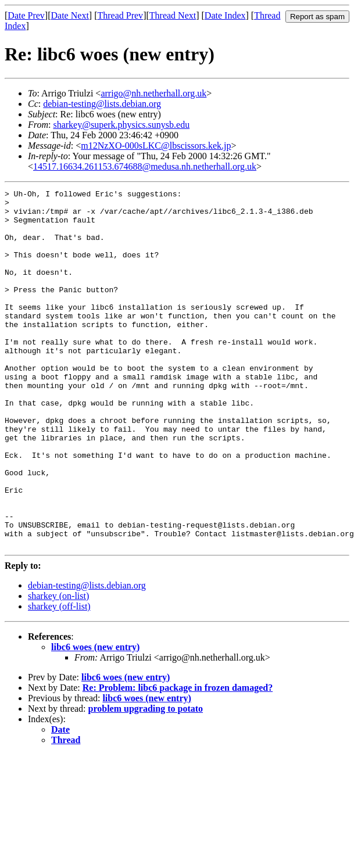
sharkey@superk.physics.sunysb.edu (121, 125)
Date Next (70, 15)
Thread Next (173, 15)
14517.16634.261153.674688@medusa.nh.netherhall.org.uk (145, 166)
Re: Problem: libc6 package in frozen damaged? (178, 759)
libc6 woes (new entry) (95, 718)
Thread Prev (120, 15)
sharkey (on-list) (58, 667)
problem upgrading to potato (146, 780)
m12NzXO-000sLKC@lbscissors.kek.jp (156, 146)
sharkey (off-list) (59, 678)
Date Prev (26, 15)
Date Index (225, 15)
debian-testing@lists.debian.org (102, 104)
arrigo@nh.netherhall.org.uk (153, 93)
